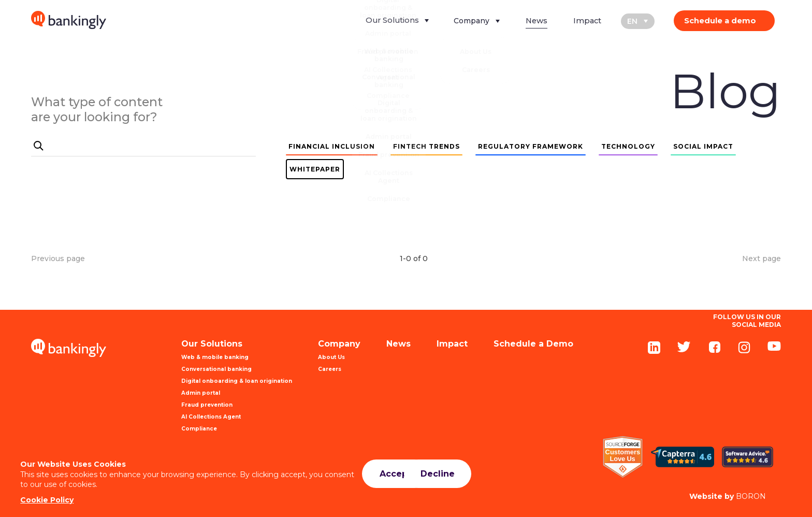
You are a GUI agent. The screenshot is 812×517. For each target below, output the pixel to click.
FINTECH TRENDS (426, 146)
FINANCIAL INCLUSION (332, 146)
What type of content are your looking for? (98, 110)
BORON (728, 496)
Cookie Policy (47, 500)
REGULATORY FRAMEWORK (531, 146)
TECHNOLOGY (628, 146)
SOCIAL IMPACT (703, 146)
